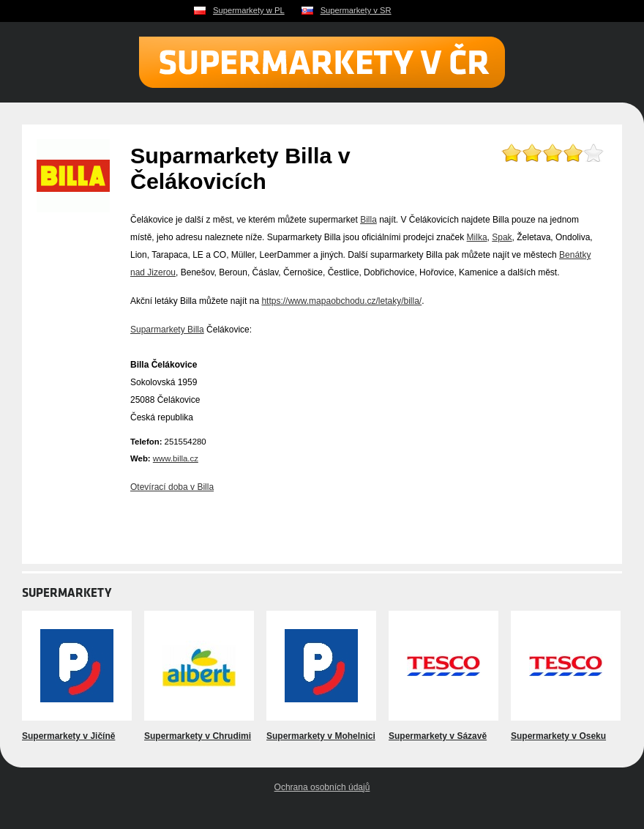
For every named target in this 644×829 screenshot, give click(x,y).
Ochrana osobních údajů (322, 787)
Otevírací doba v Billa (172, 487)
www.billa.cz (176, 458)
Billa (368, 220)
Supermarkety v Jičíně (68, 736)
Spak (502, 237)
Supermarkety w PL (249, 10)
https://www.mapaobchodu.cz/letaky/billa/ (341, 301)
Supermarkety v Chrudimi (198, 736)
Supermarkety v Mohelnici (321, 736)
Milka (477, 237)
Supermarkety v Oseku (558, 736)
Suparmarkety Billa (167, 330)
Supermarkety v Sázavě (438, 736)
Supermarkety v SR (356, 10)
